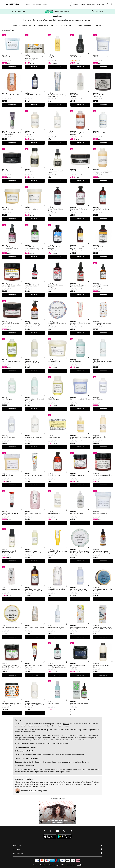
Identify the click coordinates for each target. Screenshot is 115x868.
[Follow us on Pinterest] (64, 831)
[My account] (111, 4)
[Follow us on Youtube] (57, 831)
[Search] (70, 5)
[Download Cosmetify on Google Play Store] (64, 837)
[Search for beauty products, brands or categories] (47, 5)
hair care (26, 730)
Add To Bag (12, 67)
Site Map (80, 865)
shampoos (49, 20)
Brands (75, 5)
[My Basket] (107, 4)
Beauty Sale (91, 5)
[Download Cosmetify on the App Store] (50, 837)
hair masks (57, 20)
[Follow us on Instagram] (44, 831)
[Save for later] (20, 53)
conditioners (67, 20)
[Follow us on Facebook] (51, 831)
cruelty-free (28, 751)
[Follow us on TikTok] (71, 831)
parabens (87, 769)
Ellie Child (33, 791)
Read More (88, 20)
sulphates (76, 769)
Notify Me (58, 713)
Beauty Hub (101, 5)
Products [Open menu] (83, 5)
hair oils (66, 724)
